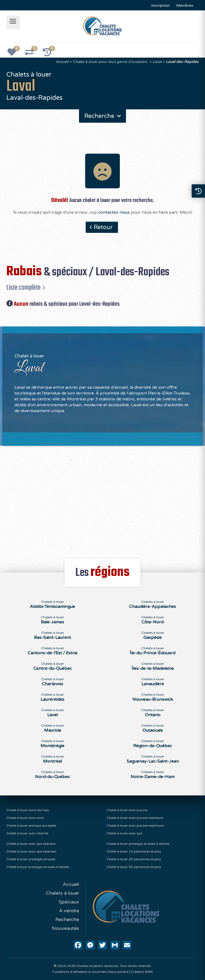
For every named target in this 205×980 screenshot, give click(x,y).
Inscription (160, 5)
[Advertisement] (102, 499)
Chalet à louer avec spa (124, 833)
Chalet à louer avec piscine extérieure (135, 826)
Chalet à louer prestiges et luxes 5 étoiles (138, 844)
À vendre (69, 911)
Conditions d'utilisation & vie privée (79, 972)
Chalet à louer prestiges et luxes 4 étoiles (38, 867)
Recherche (103, 116)
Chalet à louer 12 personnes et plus (134, 851)
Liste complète (23, 288)
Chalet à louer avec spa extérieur (31, 851)
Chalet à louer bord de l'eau (28, 810)
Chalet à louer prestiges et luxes (31, 859)
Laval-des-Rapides (182, 62)
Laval (157, 62)
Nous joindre (119, 972)
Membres (185, 5)
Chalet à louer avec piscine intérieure (135, 818)
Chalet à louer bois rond (25, 818)
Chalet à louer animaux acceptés (31, 826)
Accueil (62, 62)
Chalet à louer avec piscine (127, 810)
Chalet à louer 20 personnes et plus (134, 859)
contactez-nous (114, 212)
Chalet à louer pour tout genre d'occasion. (110, 62)
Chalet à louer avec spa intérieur (31, 844)
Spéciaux (69, 902)
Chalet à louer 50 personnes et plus (134, 867)
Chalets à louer (62, 893)
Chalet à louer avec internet (27, 833)
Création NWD (142, 972)
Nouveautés (65, 928)
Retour (103, 227)
